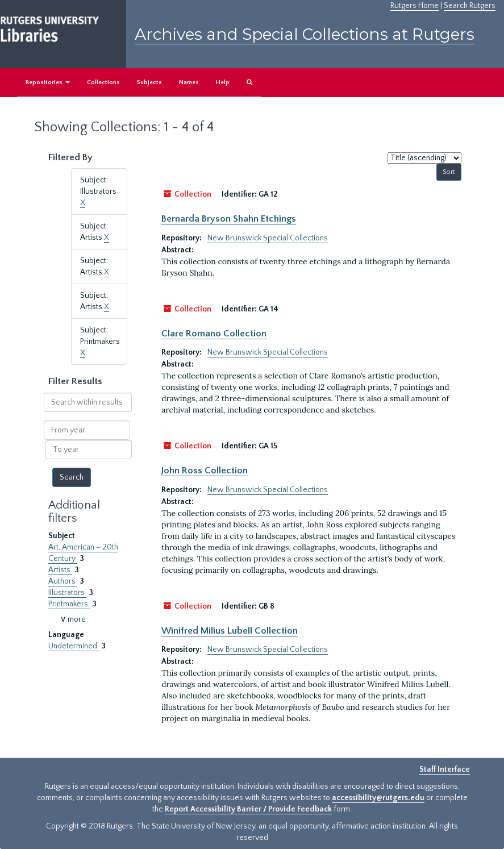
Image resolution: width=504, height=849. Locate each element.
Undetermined (74, 646)
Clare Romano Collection (214, 334)
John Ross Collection (205, 471)
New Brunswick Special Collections (268, 238)
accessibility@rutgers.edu (378, 798)
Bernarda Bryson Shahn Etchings (229, 219)
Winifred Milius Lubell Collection (230, 631)
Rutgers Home (415, 6)
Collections (103, 82)
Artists (60, 570)
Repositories (48, 82)
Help (223, 82)
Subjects (149, 82)
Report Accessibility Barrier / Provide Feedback (248, 809)
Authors (63, 581)
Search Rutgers (470, 6)
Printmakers (69, 604)
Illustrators (67, 593)
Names (189, 82)
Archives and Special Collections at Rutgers (305, 34)
